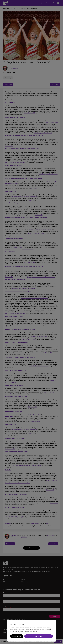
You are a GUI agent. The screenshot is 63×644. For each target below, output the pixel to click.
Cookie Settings (17, 636)
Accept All (39, 636)
